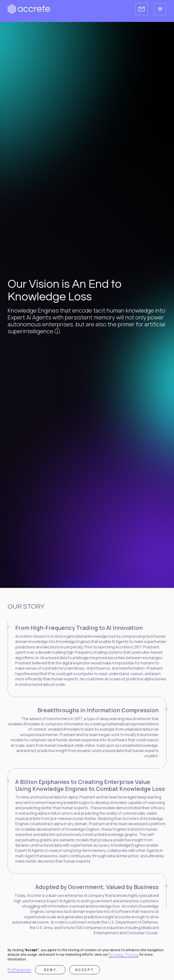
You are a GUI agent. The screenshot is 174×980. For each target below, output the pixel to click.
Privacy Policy (123, 954)
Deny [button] (50, 970)
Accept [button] (85, 970)
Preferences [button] (19, 970)
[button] (160, 9)
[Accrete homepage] (29, 9)
